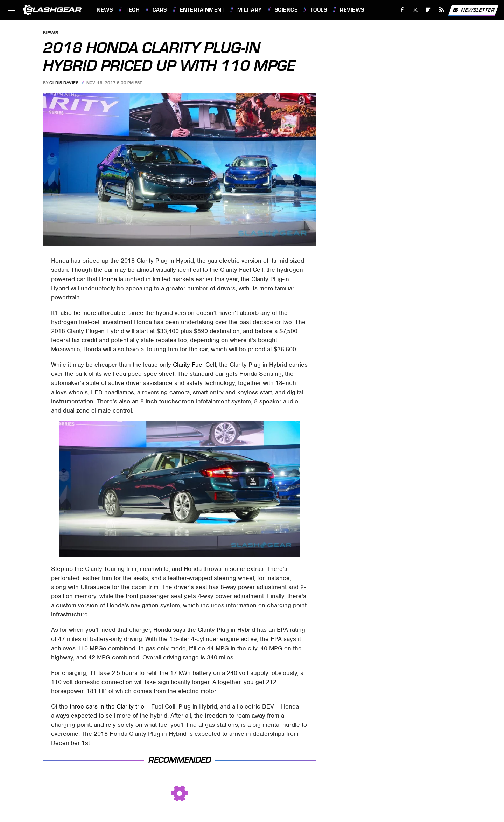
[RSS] (442, 10)
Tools (319, 10)
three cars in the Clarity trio (107, 706)
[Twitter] (415, 10)
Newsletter (473, 10)
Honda (108, 279)
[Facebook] (402, 10)
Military (250, 10)
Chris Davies (64, 83)
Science (286, 10)
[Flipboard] (429, 10)
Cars (160, 10)
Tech (133, 10)
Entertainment (202, 10)
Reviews (352, 10)
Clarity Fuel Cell (194, 365)
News (105, 10)
